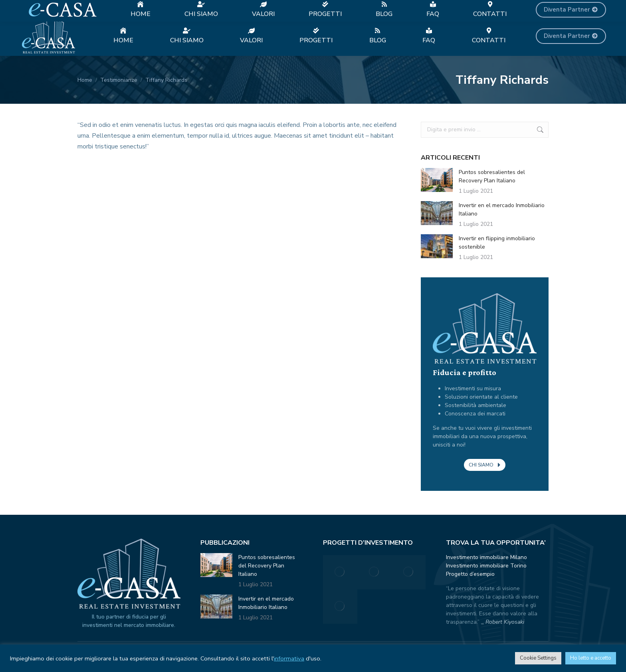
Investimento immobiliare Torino (486, 566)
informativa (289, 658)
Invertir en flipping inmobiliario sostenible (497, 243)
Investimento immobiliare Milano (486, 557)
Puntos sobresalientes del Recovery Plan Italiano (492, 176)
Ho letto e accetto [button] (591, 658)
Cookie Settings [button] (538, 658)
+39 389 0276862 (172, 8)
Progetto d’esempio (470, 574)
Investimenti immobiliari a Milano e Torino (78, 8)
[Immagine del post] (437, 180)
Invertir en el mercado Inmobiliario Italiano (502, 210)
